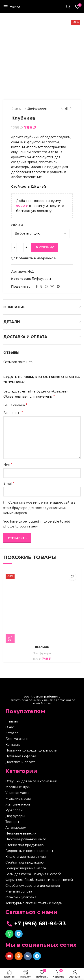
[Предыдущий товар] (62, 109)
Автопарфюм (16, 828)
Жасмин (42, 647)
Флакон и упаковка (21, 897)
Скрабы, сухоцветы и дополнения (33, 886)
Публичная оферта (21, 756)
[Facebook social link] (37, 287)
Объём (17, 225)
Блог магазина (17, 739)
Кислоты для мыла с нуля (26, 857)
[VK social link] (52, 287)
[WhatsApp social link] (46, 287)
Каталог (12, 733)
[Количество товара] (20, 247)
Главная (18, 108)
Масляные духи (18, 787)
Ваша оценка (15, 405)
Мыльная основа (19, 891)
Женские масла (18, 804)
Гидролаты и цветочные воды (29, 851)
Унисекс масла (17, 793)
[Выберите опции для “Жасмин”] (10, 639)
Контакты (13, 745)
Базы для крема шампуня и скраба (33, 874)
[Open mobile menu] (12, 7)
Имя (8, 464)
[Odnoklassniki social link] (41, 287)
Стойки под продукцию (25, 845)
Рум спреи (14, 810)
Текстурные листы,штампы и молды (34, 903)
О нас (10, 727)
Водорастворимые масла (26, 868)
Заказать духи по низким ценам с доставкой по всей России (42, 700)
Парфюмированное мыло (26, 839)
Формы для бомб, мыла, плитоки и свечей (39, 880)
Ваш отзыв (13, 413)
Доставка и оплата (20, 762)
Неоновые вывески (21, 833)
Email (9, 483)
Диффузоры (37, 108)
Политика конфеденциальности (31, 750)
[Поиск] (68, 7)
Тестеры (12, 822)
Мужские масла (18, 799)
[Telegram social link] (58, 287)
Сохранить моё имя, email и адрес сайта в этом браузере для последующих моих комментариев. (39, 508)
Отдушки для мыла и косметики (31, 781)
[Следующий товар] (71, 109)
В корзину (45, 247)
